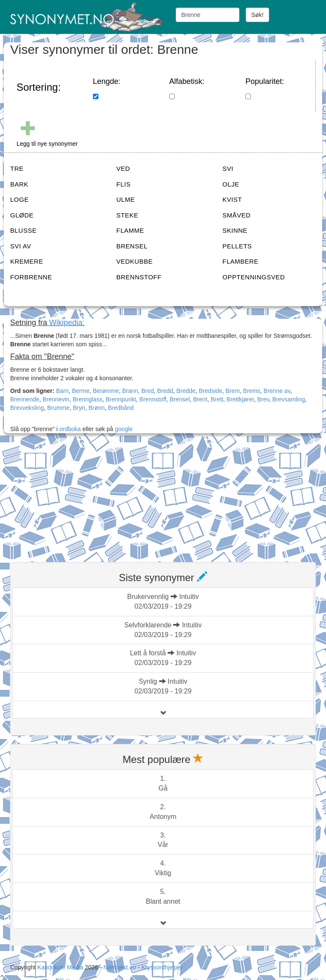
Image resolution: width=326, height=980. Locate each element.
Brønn (96, 408)
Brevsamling (288, 399)
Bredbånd (121, 408)
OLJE (231, 184)
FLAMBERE (240, 261)
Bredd (165, 391)
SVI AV (21, 246)
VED (123, 168)
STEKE (127, 215)
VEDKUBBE (135, 261)
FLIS (124, 184)
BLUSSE (23, 230)
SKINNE (235, 230)
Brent (200, 399)
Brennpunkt (121, 399)
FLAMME (130, 230)
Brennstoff (153, 399)
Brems (252, 391)
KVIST (232, 199)
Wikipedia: (67, 323)
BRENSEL (132, 246)
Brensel (180, 399)
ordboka (69, 429)
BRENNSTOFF (139, 277)
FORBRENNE (31, 277)
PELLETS (237, 246)
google (124, 429)
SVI (228, 168)
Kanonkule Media (61, 967)
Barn (62, 391)
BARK (19, 184)
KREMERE (27, 261)
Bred (148, 391)
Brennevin (56, 399)
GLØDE (22, 215)
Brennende (25, 399)
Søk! (257, 15)
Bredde (186, 391)
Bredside (210, 391)
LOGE (20, 199)
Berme (80, 391)
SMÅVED (236, 215)
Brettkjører (240, 399)
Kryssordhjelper (162, 967)
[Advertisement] (74, 499)
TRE (17, 168)
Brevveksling (27, 408)
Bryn (79, 408)
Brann (130, 391)
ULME (126, 199)
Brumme (58, 408)
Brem (232, 391)
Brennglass (87, 399)
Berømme (106, 391)
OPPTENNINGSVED (254, 277)
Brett (217, 399)
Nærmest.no (119, 967)
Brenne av (277, 391)
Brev (263, 399)
